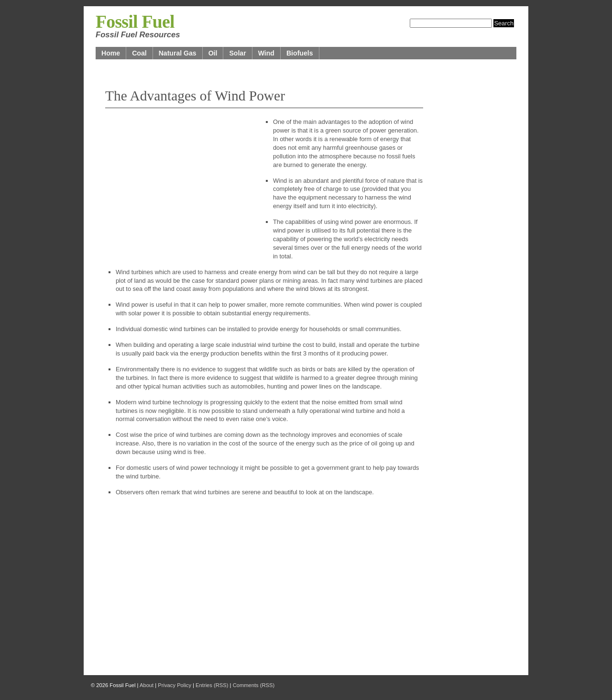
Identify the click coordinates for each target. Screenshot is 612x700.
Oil (213, 53)
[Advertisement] (177, 188)
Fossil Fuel (135, 22)
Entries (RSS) (212, 685)
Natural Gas (178, 53)
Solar (237, 53)
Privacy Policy (175, 685)
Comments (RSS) (254, 685)
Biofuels (300, 53)
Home (111, 53)
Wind (266, 53)
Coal (139, 53)
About (147, 685)
